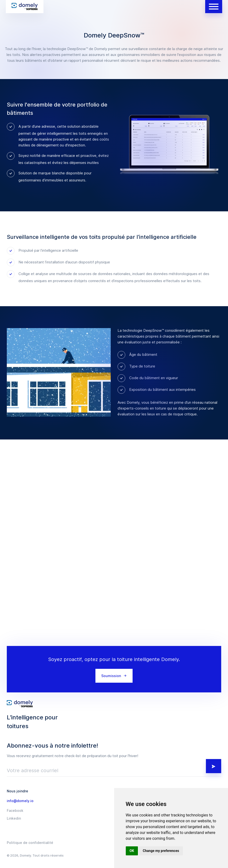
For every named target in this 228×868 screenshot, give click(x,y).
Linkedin (14, 818)
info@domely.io (20, 801)
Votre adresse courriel (33, 770)
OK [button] (132, 851)
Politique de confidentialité (30, 843)
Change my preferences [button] (161, 851)
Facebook (15, 811)
